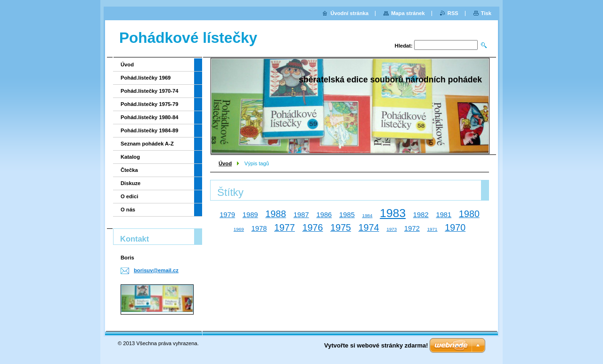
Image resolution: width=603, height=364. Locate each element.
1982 (421, 215)
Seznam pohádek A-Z (147, 144)
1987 (301, 215)
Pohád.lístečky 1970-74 (150, 91)
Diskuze (130, 183)
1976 (313, 227)
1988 (276, 214)
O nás (128, 210)
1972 (412, 228)
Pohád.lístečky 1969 (146, 78)
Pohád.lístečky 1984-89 (150, 130)
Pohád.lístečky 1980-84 (150, 117)
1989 (250, 215)
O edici (129, 196)
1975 (341, 227)
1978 (259, 228)
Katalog (130, 157)
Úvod (225, 163)
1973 (391, 229)
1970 (455, 227)
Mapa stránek (408, 13)
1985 (347, 215)
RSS (453, 13)
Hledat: (404, 46)
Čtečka (129, 170)
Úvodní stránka (349, 13)
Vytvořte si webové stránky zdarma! (376, 345)
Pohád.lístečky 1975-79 (150, 104)
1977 (285, 227)
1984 (367, 215)
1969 (239, 229)
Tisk (486, 13)
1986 (324, 215)
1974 (369, 227)
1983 (393, 213)
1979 (227, 215)
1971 (432, 229)
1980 (469, 214)
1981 (444, 215)
